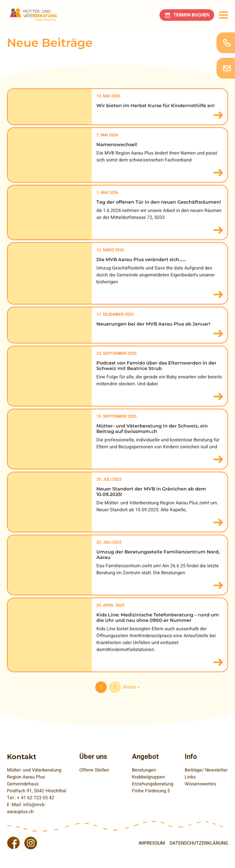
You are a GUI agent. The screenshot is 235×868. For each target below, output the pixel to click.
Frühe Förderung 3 (151, 791)
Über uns (93, 757)
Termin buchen (191, 15)
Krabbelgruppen (148, 777)
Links (190, 777)
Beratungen (144, 770)
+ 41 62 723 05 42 (36, 798)
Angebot (145, 757)
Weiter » (131, 687)
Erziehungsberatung (153, 784)
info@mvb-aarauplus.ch (26, 808)
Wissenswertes (200, 784)
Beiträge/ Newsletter (206, 770)
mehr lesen (218, 115)
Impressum (152, 843)
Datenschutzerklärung (199, 843)
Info (191, 757)
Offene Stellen (94, 770)
